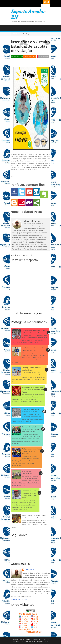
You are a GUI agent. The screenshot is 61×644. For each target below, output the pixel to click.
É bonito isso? (27, 471)
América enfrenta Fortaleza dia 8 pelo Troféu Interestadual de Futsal (33, 390)
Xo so (46, 641)
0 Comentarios (43, 57)
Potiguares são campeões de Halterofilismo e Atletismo (31, 451)
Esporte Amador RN (32, 639)
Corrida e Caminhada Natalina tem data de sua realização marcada (31, 429)
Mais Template (38, 641)
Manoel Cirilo (29, 570)
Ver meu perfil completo (19, 599)
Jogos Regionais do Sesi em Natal (34, 515)
